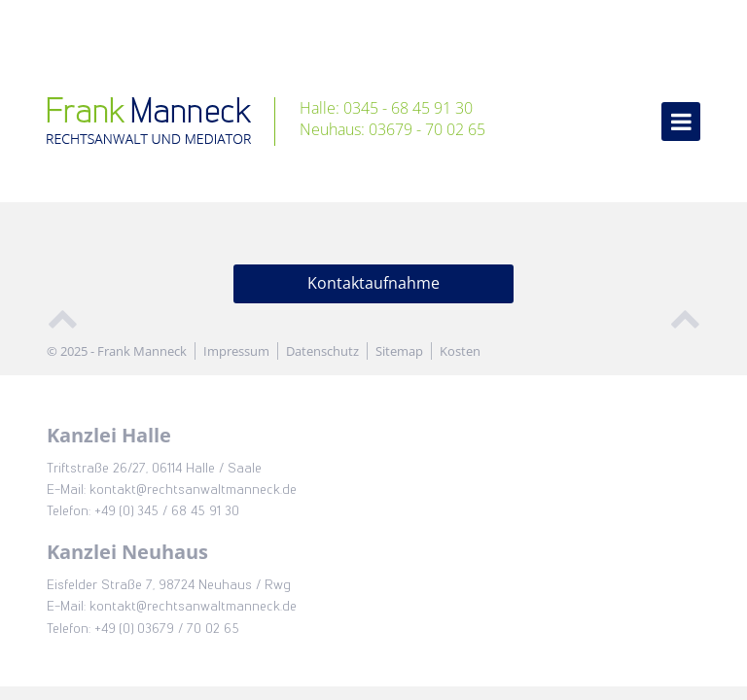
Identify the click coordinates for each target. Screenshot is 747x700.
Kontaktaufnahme (373, 283)
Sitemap (399, 351)
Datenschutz (322, 351)
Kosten (460, 351)
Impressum (236, 351)
